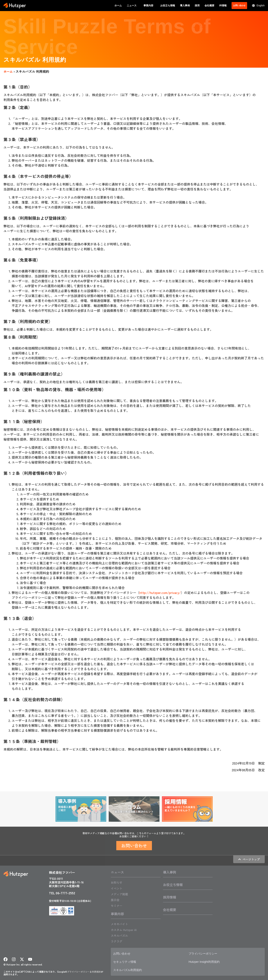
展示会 (116, 899)
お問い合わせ (123, 953)
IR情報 (223, 6)
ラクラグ (117, 941)
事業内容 (117, 913)
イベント (117, 888)
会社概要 (209, 6)
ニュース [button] (133, 6)
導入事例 (185, 6)
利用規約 (96, 971)
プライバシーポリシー (78, 971)
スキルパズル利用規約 (130, 969)
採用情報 (170, 897)
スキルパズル (121, 935)
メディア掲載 (121, 894)
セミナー (117, 905)
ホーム (118, 6)
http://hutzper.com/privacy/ (161, 593)
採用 (197, 6)
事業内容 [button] (149, 6)
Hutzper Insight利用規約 (206, 961)
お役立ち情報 (168, 6)
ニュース (117, 872)
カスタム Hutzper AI (125, 929)
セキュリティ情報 (126, 961)
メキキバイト (121, 923)
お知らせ (117, 882)
